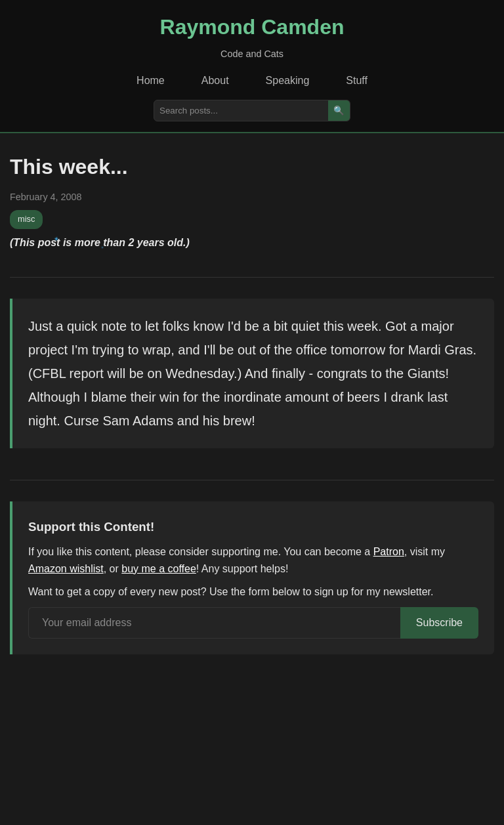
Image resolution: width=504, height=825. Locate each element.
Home (151, 80)
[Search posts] (241, 111)
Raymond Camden (252, 27)
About (215, 80)
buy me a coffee (159, 569)
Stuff (357, 80)
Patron (389, 552)
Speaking (288, 80)
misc (26, 219)
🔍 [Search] (339, 111)
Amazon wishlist (66, 569)
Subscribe (439, 623)
